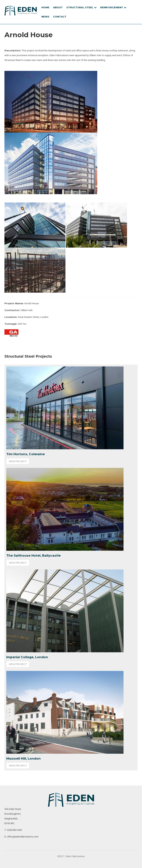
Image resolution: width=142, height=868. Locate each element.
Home (45, 7)
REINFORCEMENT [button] (113, 7)
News (45, 17)
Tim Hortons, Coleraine (26, 454)
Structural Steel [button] (81, 7)
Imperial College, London (27, 657)
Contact (60, 17)
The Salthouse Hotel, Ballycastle (33, 555)
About (58, 7)
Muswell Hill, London (23, 758)
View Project (18, 461)
